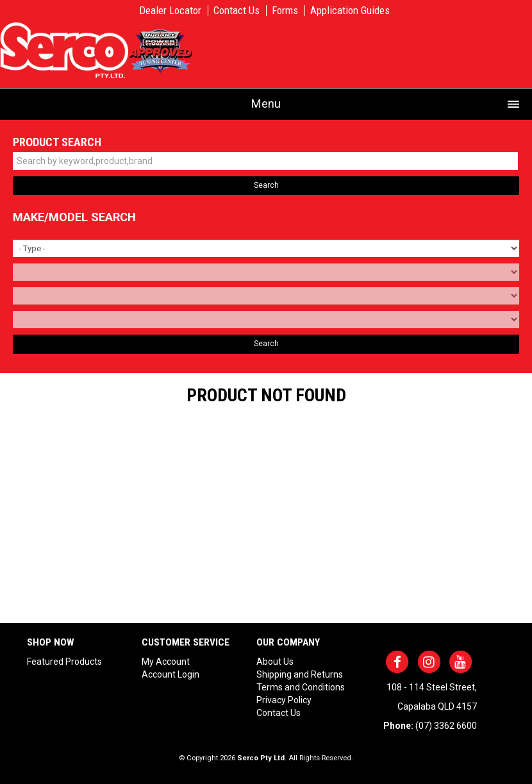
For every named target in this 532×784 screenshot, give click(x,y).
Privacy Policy (284, 700)
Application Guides (350, 11)
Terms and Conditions (301, 687)
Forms (285, 11)
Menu (266, 104)
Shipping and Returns (300, 674)
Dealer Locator (170, 11)
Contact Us (237, 11)
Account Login (170, 674)
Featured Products (64, 662)
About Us (275, 662)
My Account (166, 662)
